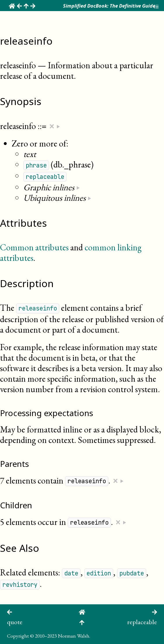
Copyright (18, 636)
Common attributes (34, 247)
